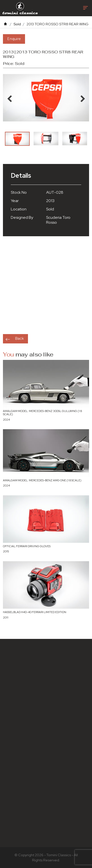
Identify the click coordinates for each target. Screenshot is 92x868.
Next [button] (83, 98)
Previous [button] (9, 98)
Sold (17, 24)
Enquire (14, 39)
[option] (17, 139)
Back (19, 338)
